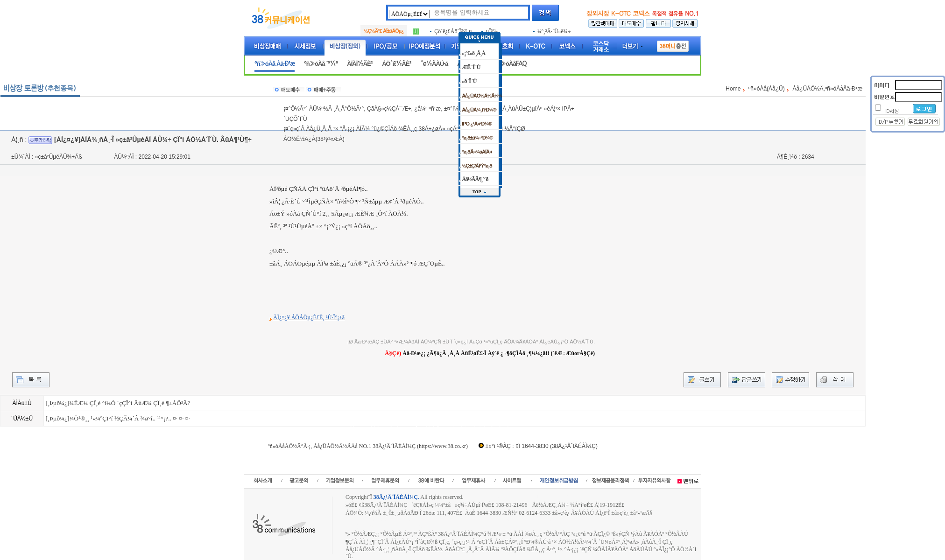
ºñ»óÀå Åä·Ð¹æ (275, 64)
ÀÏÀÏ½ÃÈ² (360, 64)
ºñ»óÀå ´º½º (321, 64)
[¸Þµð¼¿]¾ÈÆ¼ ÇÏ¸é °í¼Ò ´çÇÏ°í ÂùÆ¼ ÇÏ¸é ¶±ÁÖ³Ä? (118, 403)
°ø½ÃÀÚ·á (434, 64)
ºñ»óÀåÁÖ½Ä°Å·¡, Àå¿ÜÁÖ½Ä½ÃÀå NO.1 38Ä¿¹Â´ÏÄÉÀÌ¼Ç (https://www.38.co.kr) (368, 446)
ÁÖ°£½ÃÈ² (397, 64)
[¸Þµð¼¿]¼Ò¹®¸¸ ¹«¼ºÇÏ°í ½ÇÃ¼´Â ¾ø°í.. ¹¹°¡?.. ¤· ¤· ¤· (117, 418)
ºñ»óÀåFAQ (511, 64)
